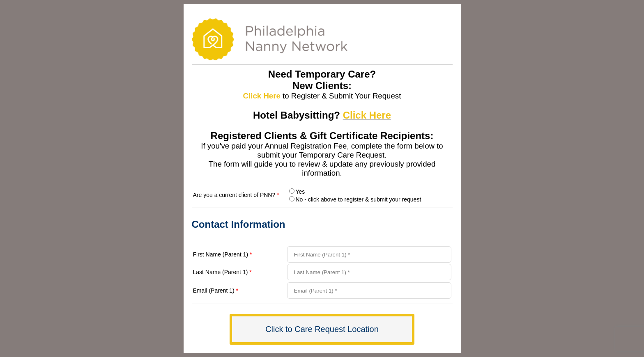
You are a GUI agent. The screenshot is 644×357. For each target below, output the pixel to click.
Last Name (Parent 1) (222, 272)
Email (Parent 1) (216, 291)
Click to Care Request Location (322, 329)
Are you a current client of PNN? (236, 195)
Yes (300, 192)
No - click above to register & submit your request (359, 199)
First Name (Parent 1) (223, 254)
